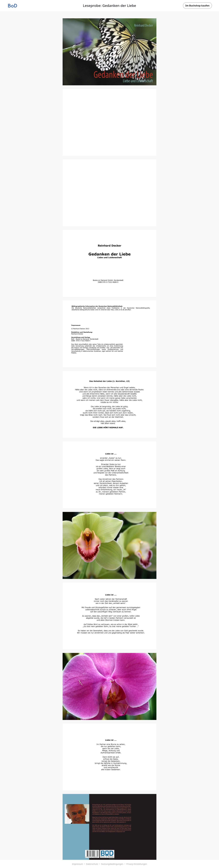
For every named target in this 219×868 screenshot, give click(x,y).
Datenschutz (92, 864)
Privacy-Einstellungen (137, 864)
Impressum (77, 864)
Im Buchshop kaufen (197, 6)
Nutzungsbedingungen (112, 864)
